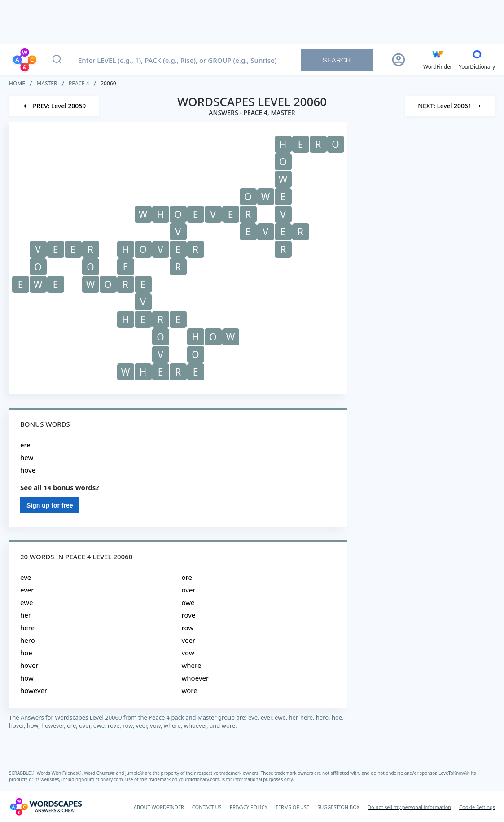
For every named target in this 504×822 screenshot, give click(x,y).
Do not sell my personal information (409, 807)
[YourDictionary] (477, 60)
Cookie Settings (477, 807)
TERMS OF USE (292, 807)
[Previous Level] (54, 106)
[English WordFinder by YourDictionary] (438, 60)
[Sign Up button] (399, 60)
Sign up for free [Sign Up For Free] (50, 505)
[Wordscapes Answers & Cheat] (46, 807)
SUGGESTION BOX (338, 807)
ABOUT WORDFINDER (159, 807)
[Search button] (57, 60)
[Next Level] (450, 106)
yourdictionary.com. (104, 779)
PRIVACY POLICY (249, 807)
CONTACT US (207, 807)
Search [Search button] (337, 60)
